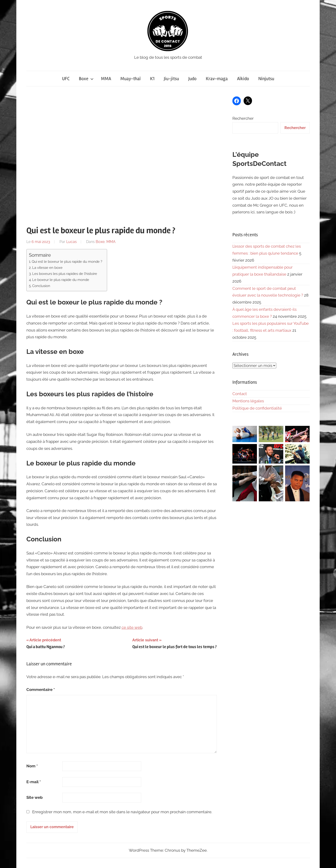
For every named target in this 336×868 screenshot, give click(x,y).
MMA (106, 79)
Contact (240, 394)
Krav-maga (217, 79)
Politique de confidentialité (257, 408)
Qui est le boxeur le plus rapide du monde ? (67, 262)
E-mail (34, 782)
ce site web (132, 627)
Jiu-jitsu (171, 79)
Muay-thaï (131, 79)
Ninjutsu (266, 79)
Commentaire (41, 690)
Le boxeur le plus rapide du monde (61, 280)
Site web (35, 797)
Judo (192, 79)
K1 (152, 79)
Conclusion (41, 286)
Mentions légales (248, 401)
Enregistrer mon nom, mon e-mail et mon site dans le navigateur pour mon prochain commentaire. (122, 812)
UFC (66, 79)
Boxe (86, 79)
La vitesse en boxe (47, 268)
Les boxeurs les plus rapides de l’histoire (65, 274)
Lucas (72, 242)
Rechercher (243, 118)
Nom (32, 766)
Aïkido (243, 79)
